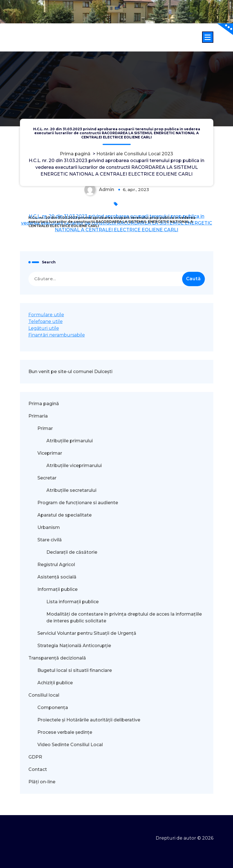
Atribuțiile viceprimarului (74, 466)
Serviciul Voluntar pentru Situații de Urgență (87, 633)
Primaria (38, 416)
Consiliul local (44, 695)
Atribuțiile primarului (70, 441)
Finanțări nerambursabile (57, 335)
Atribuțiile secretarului (71, 490)
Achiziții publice (55, 683)
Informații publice (57, 589)
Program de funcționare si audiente (78, 503)
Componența (53, 707)
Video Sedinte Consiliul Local (70, 745)
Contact (38, 769)
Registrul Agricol (57, 565)
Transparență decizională (57, 658)
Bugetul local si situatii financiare (75, 670)
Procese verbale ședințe (65, 732)
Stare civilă (50, 540)
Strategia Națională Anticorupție (74, 646)
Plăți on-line (42, 782)
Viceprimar (50, 453)
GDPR (35, 757)
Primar (45, 428)
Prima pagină (75, 154)
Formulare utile (46, 315)
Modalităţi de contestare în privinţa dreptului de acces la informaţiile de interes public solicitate (124, 617)
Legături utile (44, 328)
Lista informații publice (73, 602)
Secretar (47, 478)
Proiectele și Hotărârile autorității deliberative (89, 720)
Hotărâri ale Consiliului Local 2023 (135, 154)
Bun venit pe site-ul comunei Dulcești (70, 372)
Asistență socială (57, 577)
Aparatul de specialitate (65, 515)
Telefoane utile (46, 321)
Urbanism (49, 527)
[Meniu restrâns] (208, 37)
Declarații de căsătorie (72, 552)
